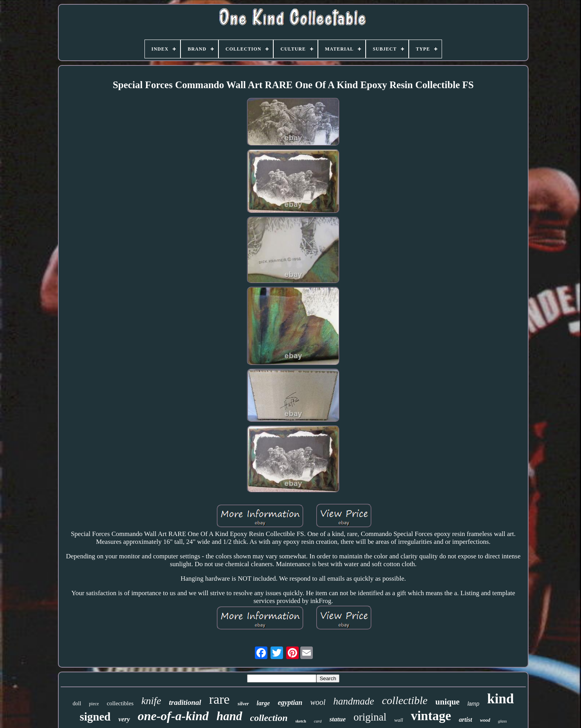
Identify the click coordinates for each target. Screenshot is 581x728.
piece (94, 704)
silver (243, 704)
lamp (473, 704)
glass (503, 721)
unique (447, 702)
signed (95, 717)
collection (269, 718)
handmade (354, 701)
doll (77, 704)
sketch (300, 721)
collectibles (120, 703)
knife (151, 701)
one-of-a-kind (173, 716)
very (124, 719)
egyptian (290, 703)
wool (318, 702)
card (318, 721)
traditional (185, 702)
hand (229, 716)
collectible (405, 700)
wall (399, 720)
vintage (431, 716)
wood (485, 720)
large (263, 703)
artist (466, 720)
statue (337, 719)
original (370, 717)
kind (500, 699)
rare (219, 699)
